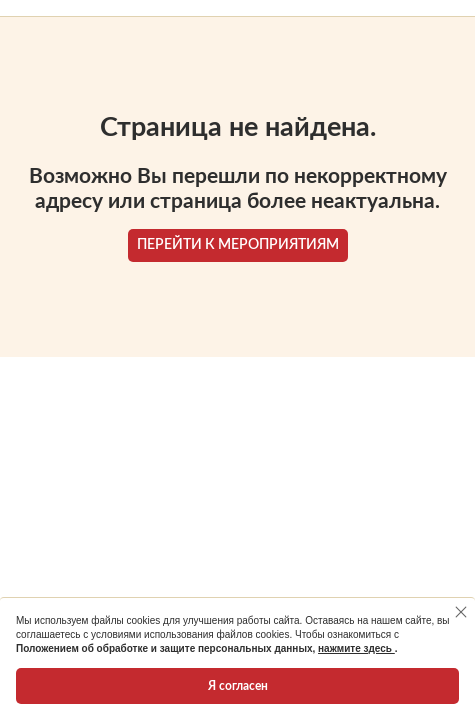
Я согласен (238, 686)
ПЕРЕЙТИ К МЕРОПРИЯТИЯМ (238, 245)
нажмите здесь (356, 648)
